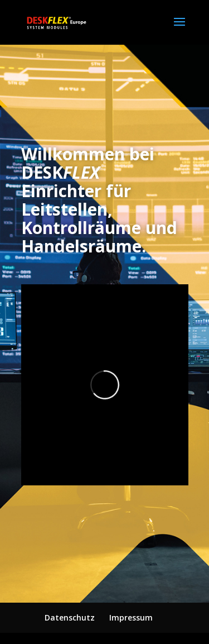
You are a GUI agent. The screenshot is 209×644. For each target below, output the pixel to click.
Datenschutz (70, 617)
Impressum (131, 617)
